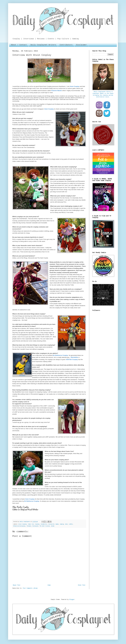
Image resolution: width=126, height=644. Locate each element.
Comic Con (31, 524)
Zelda (53, 526)
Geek (66, 524)
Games (57, 524)
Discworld (51, 524)
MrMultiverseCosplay (19, 526)
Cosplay (37, 524)
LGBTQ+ (71, 524)
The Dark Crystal (45, 526)
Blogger (72, 600)
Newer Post (17, 585)
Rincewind (35, 526)
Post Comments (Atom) (30, 588)
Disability (44, 524)
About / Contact (19, 45)
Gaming (62, 524)
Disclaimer (81, 45)
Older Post (82, 585)
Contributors (66, 45)
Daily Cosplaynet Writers (43, 45)
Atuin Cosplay (22, 524)
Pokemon (29, 526)
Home (49, 585)
